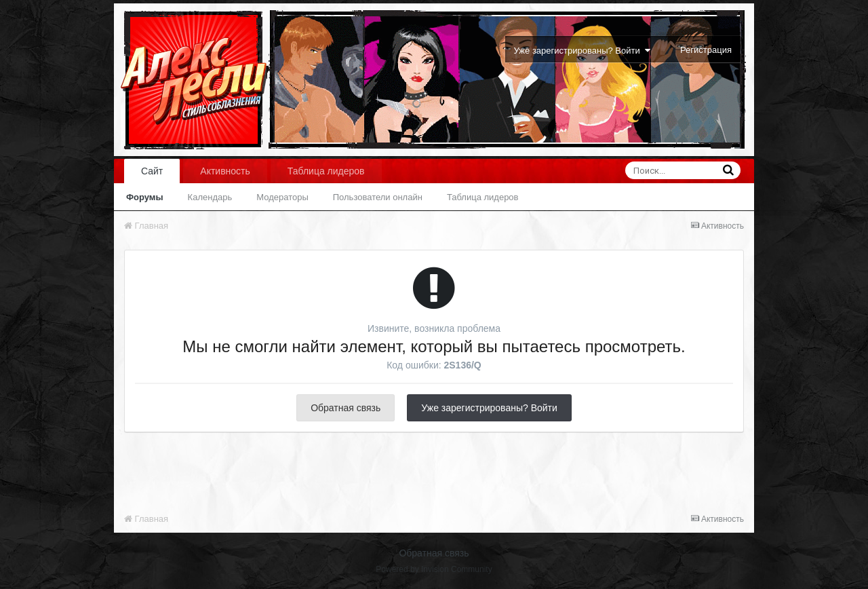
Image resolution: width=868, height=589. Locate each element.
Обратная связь (346, 408)
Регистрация (706, 50)
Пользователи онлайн (378, 197)
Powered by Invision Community (434, 569)
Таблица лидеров (483, 197)
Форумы (145, 197)
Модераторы (282, 197)
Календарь (210, 197)
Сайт (152, 171)
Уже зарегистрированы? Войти (582, 51)
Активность (225, 171)
